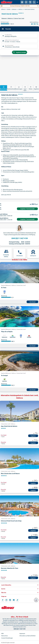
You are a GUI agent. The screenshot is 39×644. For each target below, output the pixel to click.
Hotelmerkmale (11, 88)
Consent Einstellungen (7, 638)
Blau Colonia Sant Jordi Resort (10, 473)
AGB (2, 633)
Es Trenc (4, 287)
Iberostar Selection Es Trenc (10, 568)
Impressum (22, 633)
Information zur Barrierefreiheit (27, 636)
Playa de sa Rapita (7, 331)
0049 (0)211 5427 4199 (20, 238)
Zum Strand (32, 302)
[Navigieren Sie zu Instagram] (6, 600)
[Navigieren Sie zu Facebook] (3, 600)
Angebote (33, 436)
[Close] (38, 6)
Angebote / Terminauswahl (27, 209)
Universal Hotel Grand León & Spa (11, 521)
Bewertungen (19, 88)
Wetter (31, 88)
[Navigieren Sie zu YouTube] (14, 600)
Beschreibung (4, 88)
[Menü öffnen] (37, 2)
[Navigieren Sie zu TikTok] (17, 600)
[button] (19, 585)
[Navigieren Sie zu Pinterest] (10, 600)
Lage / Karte (25, 89)
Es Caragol (4, 375)
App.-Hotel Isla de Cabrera (9, 426)
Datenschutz (5, 636)
